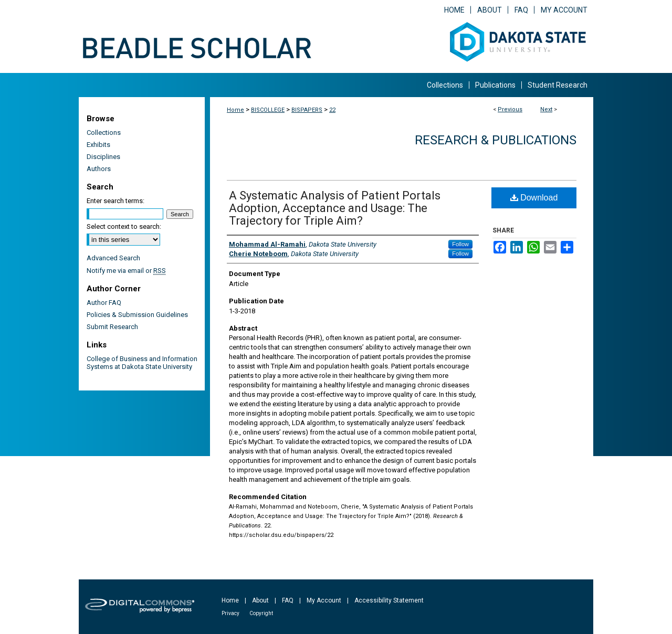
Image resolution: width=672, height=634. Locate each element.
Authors (99, 169)
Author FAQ (104, 303)
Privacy (230, 613)
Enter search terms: (115, 201)
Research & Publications (496, 140)
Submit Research (112, 327)
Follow (460, 244)
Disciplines (103, 157)
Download (534, 198)
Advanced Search (113, 258)
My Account (324, 600)
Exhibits (98, 145)
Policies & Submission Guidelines (137, 315)
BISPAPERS (307, 110)
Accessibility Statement (389, 600)
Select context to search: (124, 226)
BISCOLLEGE (268, 110)
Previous (510, 109)
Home (235, 110)
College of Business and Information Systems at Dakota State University (142, 363)
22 (332, 110)
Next (546, 109)
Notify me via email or (126, 271)
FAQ (288, 600)
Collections (104, 133)
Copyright (261, 613)
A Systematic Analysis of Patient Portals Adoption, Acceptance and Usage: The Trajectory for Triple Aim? (335, 208)
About (260, 600)
